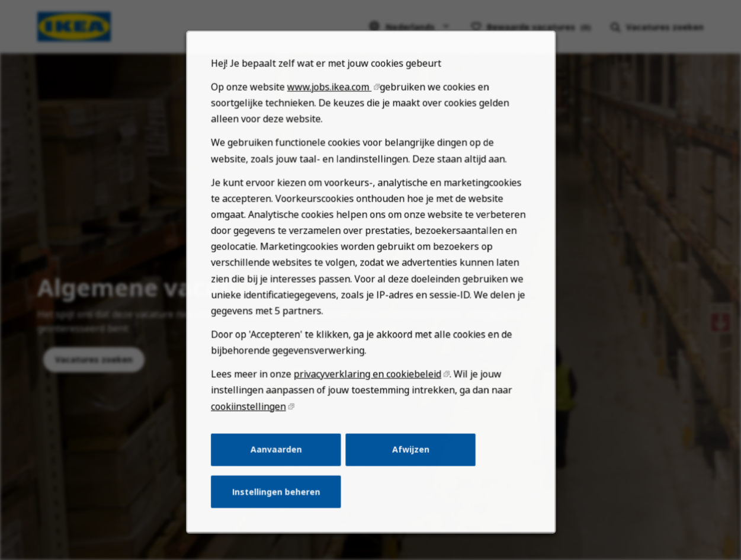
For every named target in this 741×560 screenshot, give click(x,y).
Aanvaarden (283, 475)
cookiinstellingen (257, 434)
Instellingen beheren (283, 513)
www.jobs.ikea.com (332, 139)
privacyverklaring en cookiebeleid (368, 404)
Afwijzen (407, 475)
